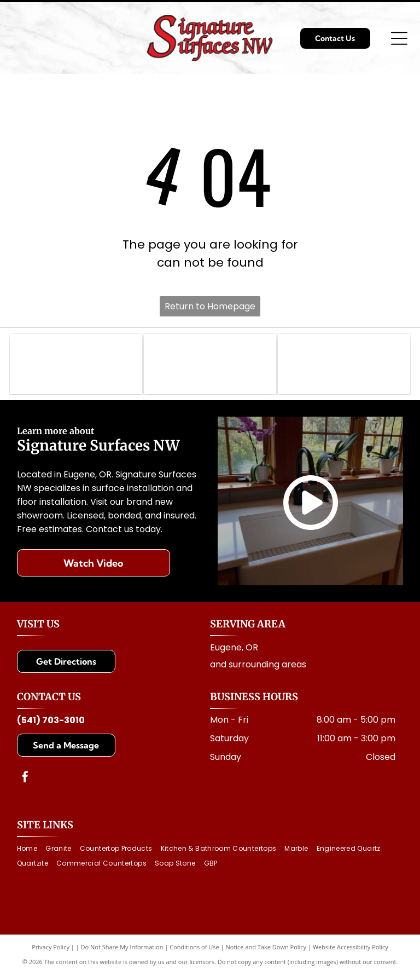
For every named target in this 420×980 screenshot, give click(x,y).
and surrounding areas (258, 670)
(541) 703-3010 (51, 726)
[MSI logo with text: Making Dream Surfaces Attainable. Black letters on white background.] (76, 367)
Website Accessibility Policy (351, 952)
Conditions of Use (194, 952)
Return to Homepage (210, 306)
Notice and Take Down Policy (266, 952)
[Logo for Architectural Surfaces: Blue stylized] (210, 367)
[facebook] (25, 784)
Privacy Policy (51, 952)
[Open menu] (399, 38)
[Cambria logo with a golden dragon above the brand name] (344, 367)
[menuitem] (31, 854)
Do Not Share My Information (122, 952)
